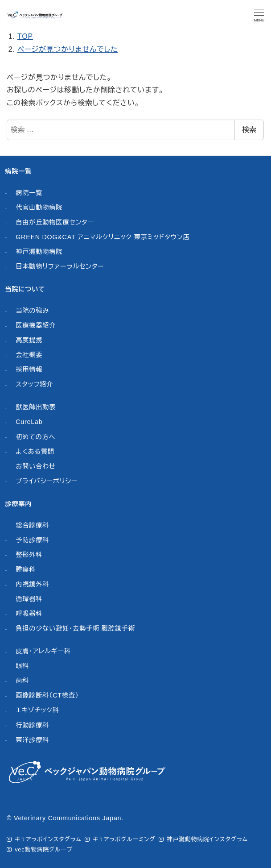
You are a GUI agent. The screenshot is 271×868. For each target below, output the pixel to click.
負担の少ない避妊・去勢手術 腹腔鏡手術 (75, 628)
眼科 (22, 666)
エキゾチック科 (37, 710)
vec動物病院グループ (44, 849)
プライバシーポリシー (47, 481)
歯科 (22, 681)
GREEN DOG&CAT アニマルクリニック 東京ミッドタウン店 (103, 237)
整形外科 (29, 555)
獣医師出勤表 (36, 407)
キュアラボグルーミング (124, 839)
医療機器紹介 (36, 325)
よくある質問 (35, 452)
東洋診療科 (32, 740)
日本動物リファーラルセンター (60, 266)
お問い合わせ (35, 466)
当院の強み (32, 311)
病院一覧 (29, 193)
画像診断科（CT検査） (47, 695)
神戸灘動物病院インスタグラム (207, 839)
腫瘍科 (26, 569)
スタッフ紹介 (34, 384)
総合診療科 (32, 525)
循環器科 (29, 599)
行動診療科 (32, 725)
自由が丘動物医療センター (55, 222)
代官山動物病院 (39, 208)
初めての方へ (35, 437)
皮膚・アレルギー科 (43, 651)
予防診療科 (32, 540)
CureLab (29, 422)
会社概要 (29, 355)
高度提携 (29, 340)
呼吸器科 (29, 614)
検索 (249, 130)
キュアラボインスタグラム (48, 839)
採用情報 (29, 370)
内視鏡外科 (32, 584)
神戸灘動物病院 (39, 252)
